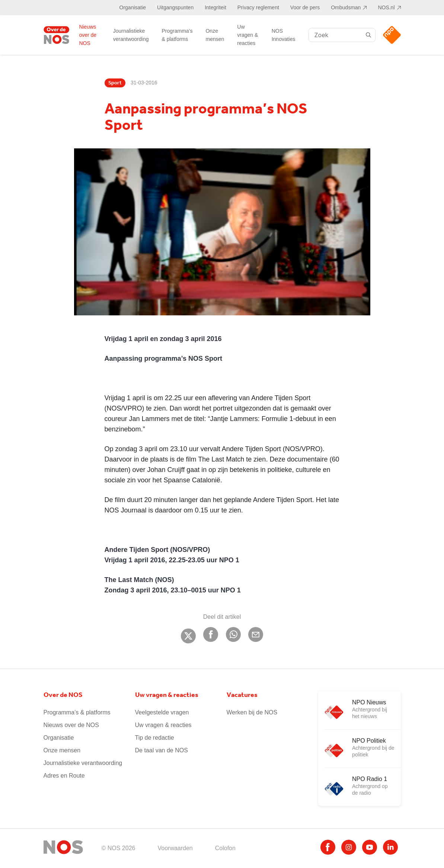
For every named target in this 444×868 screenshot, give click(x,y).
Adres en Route (64, 776)
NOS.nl (386, 7)
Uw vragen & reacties (247, 35)
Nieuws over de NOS (88, 35)
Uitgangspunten (175, 7)
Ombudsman (346, 7)
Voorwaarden (175, 848)
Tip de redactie (155, 738)
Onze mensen (215, 35)
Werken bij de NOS (252, 712)
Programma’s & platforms (177, 35)
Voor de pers (305, 7)
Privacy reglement (258, 7)
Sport (115, 83)
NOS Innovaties (284, 35)
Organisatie (133, 7)
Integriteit (215, 7)
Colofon (225, 848)
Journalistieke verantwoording (131, 35)
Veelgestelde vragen (162, 712)
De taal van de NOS (162, 750)
